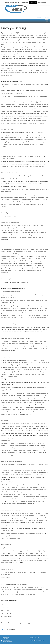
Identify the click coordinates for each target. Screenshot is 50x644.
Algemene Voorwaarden (35, 637)
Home (3, 629)
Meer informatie (42, 3)
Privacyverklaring (33, 639)
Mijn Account (45, 17)
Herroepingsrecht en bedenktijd (37, 640)
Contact (38, 17)
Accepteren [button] (33, 3)
